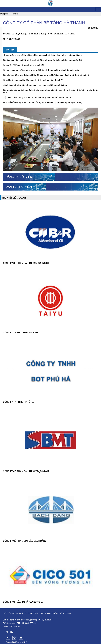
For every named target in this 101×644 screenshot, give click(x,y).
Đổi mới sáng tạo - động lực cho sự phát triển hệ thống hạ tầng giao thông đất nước (41, 70)
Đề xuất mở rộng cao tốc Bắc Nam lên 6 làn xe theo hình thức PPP (33, 80)
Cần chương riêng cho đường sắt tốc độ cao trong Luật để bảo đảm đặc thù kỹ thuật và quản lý (46, 75)
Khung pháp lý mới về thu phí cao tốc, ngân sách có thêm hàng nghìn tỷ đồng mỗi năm (43, 55)
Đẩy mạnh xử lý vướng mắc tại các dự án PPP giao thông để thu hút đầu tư (37, 97)
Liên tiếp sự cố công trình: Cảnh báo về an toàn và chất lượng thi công (35, 85)
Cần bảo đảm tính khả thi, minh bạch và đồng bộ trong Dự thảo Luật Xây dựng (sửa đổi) (43, 60)
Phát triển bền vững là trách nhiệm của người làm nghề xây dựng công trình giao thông (43, 102)
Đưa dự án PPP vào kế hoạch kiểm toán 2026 (24, 65)
